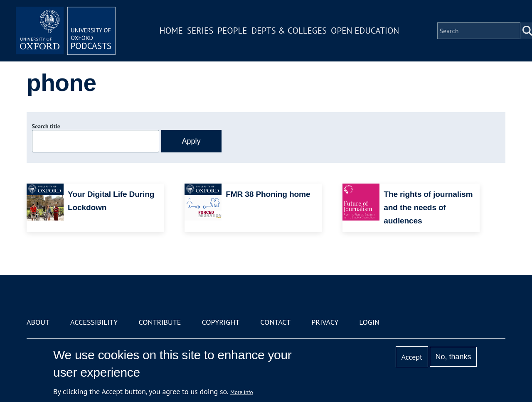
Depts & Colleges (289, 31)
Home (171, 31)
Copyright (220, 322)
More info (242, 392)
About (38, 322)
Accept (412, 357)
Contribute (160, 322)
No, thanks (453, 357)
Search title (46, 126)
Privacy (325, 322)
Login (369, 322)
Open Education (365, 31)
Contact (275, 322)
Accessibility (94, 322)
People (232, 31)
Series (200, 31)
